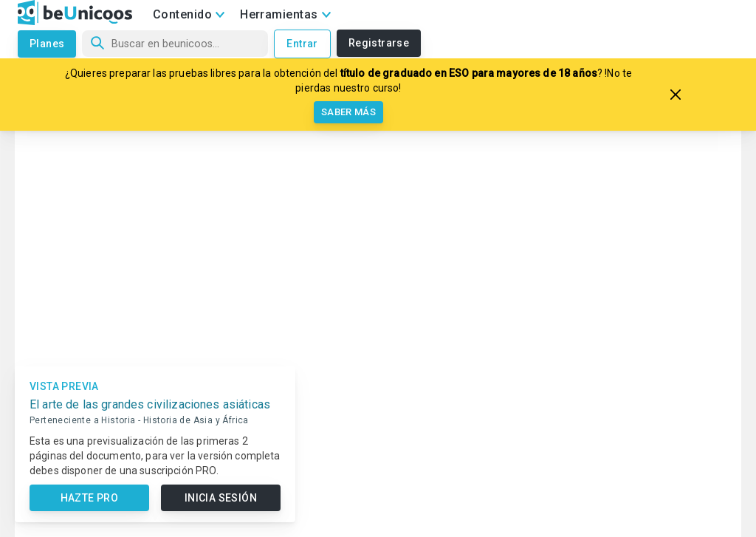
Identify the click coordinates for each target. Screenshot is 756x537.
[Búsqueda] (175, 44)
